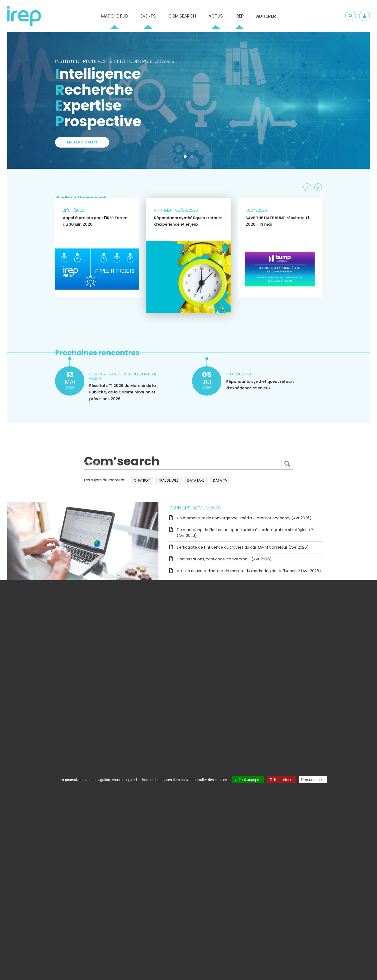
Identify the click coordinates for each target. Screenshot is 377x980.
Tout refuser (282, 780)
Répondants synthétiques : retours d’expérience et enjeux (188, 221)
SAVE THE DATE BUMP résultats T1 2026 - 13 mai (277, 221)
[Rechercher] (188, 464)
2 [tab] (193, 157)
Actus (216, 16)
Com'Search (182, 16)
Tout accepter (248, 780)
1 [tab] (186, 157)
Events (148, 16)
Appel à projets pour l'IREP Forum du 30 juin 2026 (95, 221)
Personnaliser (313, 780)
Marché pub (115, 16)
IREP (239, 16)
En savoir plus (82, 142)
